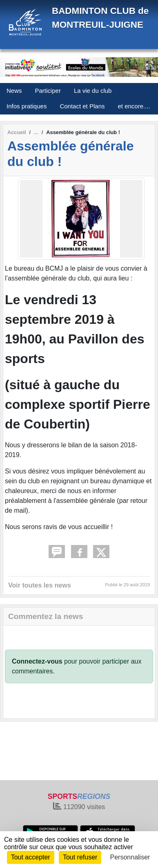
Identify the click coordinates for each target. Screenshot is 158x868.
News (14, 91)
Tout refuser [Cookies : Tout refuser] (80, 857)
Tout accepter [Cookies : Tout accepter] (31, 857)
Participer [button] (48, 91)
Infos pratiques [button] (27, 106)
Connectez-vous (37, 661)
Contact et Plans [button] (82, 106)
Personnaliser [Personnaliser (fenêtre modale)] (130, 857)
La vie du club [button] (93, 91)
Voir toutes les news (40, 585)
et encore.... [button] (134, 106)
